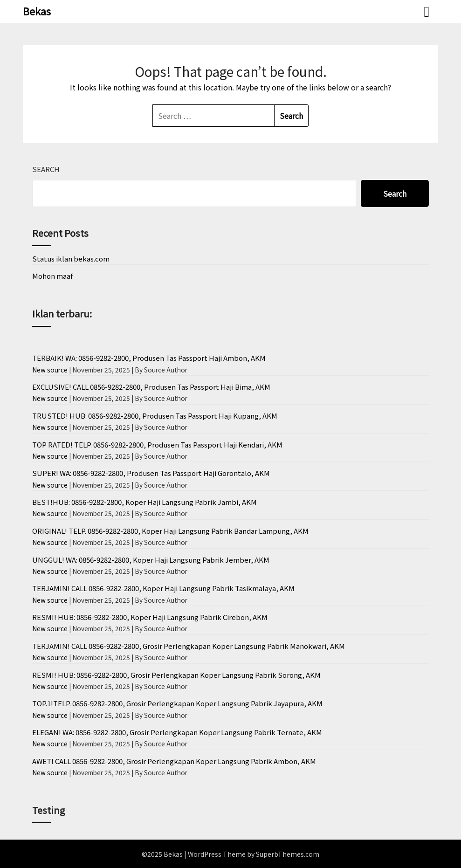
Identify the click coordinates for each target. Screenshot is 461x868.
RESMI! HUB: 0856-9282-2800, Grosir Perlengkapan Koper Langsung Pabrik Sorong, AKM (176, 675)
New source (50, 370)
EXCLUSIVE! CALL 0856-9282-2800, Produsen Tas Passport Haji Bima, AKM (151, 387)
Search (46, 169)
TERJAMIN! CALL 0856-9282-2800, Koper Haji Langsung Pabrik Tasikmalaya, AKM (163, 588)
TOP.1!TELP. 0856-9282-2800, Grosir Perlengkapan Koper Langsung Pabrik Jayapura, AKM (177, 703)
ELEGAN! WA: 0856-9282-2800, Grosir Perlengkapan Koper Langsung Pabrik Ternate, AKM (177, 732)
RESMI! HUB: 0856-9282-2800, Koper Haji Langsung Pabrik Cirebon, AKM (150, 617)
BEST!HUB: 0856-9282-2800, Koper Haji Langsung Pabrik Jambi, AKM (144, 502)
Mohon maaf (52, 276)
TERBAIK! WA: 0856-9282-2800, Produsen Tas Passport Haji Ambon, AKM (149, 358)
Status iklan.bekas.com (71, 258)
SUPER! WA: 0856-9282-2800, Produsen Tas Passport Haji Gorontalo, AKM (151, 473)
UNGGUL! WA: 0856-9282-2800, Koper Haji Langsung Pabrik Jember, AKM (151, 560)
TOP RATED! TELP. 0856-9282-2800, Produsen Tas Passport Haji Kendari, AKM (157, 444)
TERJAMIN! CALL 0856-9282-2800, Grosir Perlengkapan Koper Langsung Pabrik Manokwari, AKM (189, 646)
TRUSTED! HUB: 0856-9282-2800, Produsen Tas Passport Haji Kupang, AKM (155, 416)
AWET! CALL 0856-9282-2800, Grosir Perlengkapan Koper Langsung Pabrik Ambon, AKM (174, 761)
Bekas (37, 11)
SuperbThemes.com (288, 854)
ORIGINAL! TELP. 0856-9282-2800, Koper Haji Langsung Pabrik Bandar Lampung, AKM (170, 531)
